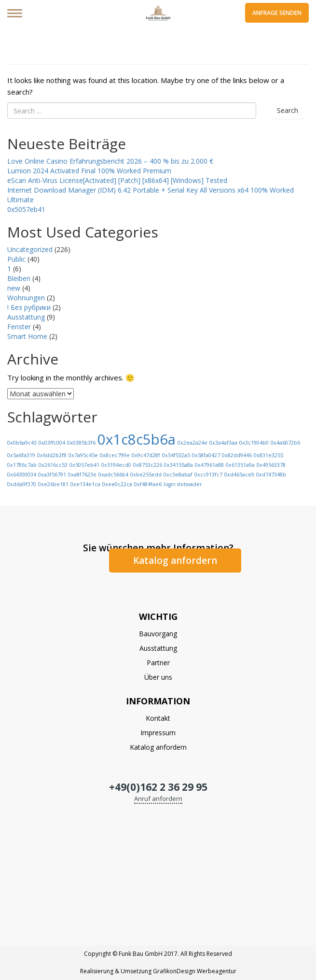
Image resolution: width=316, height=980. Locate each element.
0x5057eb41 (26, 209)
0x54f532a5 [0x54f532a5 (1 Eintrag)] (176, 455)
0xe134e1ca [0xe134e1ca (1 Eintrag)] (85, 484)
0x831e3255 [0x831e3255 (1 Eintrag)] (268, 455)
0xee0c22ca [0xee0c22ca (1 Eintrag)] (117, 484)
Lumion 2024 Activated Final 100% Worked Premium (89, 171)
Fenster (19, 327)
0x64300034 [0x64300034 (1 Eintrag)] (22, 475)
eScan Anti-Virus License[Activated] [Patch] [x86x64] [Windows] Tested (117, 180)
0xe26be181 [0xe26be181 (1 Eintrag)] (53, 484)
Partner (158, 663)
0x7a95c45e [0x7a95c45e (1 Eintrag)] (83, 455)
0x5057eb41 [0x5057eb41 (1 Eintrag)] (84, 465)
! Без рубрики (29, 307)
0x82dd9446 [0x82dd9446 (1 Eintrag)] (237, 455)
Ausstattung (26, 317)
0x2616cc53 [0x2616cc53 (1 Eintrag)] (53, 465)
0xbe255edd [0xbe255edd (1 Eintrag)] (146, 475)
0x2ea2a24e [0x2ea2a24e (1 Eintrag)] (192, 443)
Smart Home (27, 336)
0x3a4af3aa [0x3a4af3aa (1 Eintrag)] (223, 443)
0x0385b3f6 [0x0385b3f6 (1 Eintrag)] (81, 443)
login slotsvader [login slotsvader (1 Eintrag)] (183, 484)
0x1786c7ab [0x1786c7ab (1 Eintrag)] (22, 465)
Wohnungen (26, 298)
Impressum (158, 733)
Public (16, 259)
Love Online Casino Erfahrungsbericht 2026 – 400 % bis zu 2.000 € (110, 161)
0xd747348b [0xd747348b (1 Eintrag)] (271, 475)
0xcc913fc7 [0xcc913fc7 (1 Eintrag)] (208, 475)
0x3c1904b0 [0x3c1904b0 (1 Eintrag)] (254, 443)
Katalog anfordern (175, 560)
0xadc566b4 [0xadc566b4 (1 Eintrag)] (113, 475)
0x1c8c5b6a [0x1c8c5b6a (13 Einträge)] (137, 439)
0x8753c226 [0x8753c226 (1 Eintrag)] (148, 465)
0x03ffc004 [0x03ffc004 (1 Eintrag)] (52, 443)
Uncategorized (30, 249)
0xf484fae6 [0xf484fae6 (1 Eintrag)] (148, 484)
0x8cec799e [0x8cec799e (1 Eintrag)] (115, 455)
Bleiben (19, 278)
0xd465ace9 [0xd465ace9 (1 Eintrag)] (239, 475)
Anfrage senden (277, 13)
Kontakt (158, 718)
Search (288, 110)
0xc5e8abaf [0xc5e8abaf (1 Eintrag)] (178, 475)
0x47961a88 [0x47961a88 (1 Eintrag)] (209, 465)
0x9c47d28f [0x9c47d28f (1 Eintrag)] (146, 455)
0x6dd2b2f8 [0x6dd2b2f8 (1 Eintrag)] (52, 455)
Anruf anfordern (158, 798)
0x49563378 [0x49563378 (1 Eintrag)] (271, 465)
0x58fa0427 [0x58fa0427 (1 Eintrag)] (206, 455)
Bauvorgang (158, 634)
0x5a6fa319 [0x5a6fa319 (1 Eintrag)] (21, 455)
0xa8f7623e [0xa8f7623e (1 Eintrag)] (82, 475)
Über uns (158, 677)
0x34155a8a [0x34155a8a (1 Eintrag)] (179, 465)
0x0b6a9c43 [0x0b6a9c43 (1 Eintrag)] (22, 443)
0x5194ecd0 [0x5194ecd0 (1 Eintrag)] (116, 465)
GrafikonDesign (174, 971)
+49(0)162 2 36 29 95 (158, 787)
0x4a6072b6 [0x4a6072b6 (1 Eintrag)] (285, 443)
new (14, 288)
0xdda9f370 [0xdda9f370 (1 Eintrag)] (22, 484)
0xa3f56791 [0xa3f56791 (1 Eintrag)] (52, 475)
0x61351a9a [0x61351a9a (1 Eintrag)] (240, 465)
